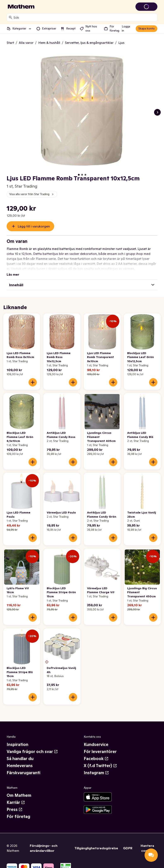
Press (15, 804)
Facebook (96, 754)
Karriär (16, 797)
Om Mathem (19, 790)
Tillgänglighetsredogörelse (96, 843)
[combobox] (84, 17)
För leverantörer (100, 747)
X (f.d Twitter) (100, 761)
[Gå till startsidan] (21, 7)
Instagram (96, 768)
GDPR (128, 843)
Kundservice (96, 740)
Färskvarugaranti (23, 768)
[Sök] (11, 17)
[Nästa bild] (157, 112)
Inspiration (17, 740)
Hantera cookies (147, 843)
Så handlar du (20, 754)
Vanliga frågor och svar (32, 747)
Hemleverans (20, 761)
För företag (18, 812)
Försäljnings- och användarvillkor (44, 843)
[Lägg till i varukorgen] (33, 377)
